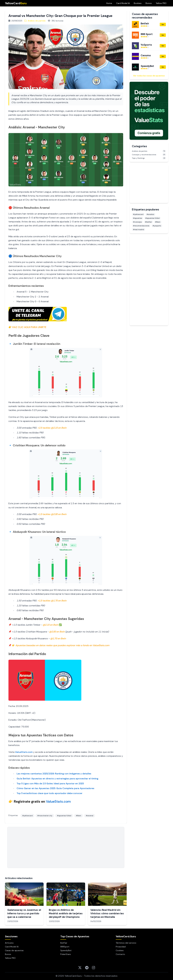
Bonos (149, 3)
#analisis (150, 214)
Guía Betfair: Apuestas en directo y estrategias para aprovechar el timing (57, 779)
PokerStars (66, 954)
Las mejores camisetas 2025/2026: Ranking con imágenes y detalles (54, 774)
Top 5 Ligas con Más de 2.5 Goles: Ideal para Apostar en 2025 (50, 783)
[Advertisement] (66, 847)
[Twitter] (80, 968)
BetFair (64, 943)
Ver (163, 24)
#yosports (157, 226)
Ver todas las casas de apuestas (149, 76)
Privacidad (121, 947)
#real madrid (139, 230)
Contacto (120, 954)
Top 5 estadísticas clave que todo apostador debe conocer (49, 793)
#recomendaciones (141, 226)
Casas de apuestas (14, 950)
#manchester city (45, 816)
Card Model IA (123, 3)
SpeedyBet (66, 950)
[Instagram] (93, 968)
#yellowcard (27, 816)
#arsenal (90, 816)
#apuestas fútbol (64, 816)
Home (109, 3)
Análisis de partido (35, 21)
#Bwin (79, 816)
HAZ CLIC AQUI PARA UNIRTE (29, 327)
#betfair (148, 222)
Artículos (9, 943)
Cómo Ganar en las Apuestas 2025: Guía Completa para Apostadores (55, 788)
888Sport (65, 947)
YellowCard (16, 3)
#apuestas (138, 218)
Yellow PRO (161, 3)
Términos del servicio (126, 943)
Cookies (120, 950)
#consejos (137, 222)
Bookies (138, 3)
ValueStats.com (24, 752)
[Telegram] (87, 968)
